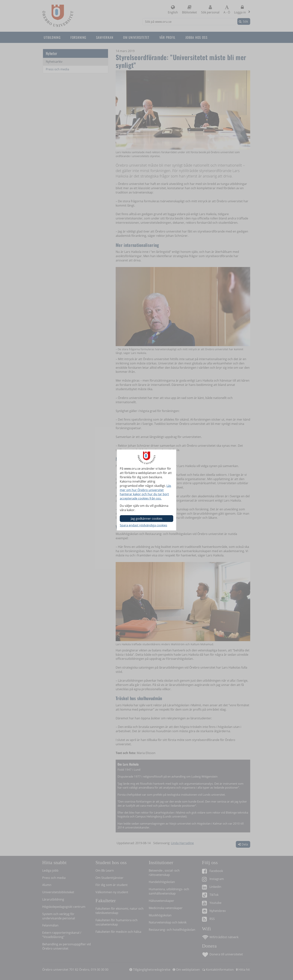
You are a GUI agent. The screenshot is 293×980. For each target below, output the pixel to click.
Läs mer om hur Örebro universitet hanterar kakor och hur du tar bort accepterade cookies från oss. (145, 492)
